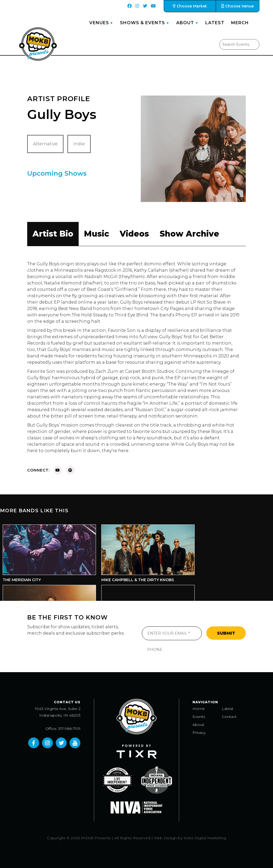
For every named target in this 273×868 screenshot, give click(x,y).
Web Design (165, 838)
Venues (99, 23)
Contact (229, 717)
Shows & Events (142, 23)
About (185, 23)
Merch (240, 23)
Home (199, 709)
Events (199, 717)
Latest (215, 23)
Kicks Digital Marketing (205, 838)
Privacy (199, 733)
